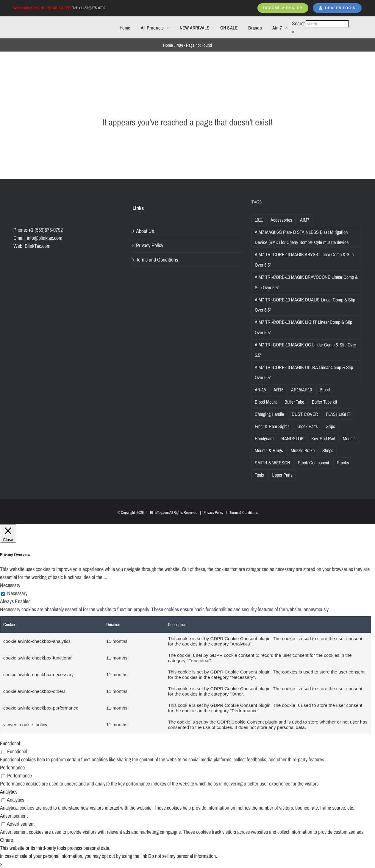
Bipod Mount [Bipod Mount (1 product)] (266, 402)
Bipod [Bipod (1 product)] (325, 390)
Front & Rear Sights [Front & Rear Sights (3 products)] (272, 426)
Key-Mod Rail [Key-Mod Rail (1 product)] (323, 438)
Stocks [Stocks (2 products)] (343, 463)
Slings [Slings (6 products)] (328, 450)
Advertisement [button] (14, 816)
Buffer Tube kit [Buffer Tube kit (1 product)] (325, 402)
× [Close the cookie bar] (1, 864)
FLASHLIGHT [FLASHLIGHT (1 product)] (338, 414)
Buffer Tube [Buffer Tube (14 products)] (294, 402)
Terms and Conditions (157, 260)
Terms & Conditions (244, 512)
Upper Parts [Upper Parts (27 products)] (282, 475)
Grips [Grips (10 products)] (330, 426)
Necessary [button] (10, 585)
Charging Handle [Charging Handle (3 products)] (269, 414)
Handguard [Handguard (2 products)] (264, 438)
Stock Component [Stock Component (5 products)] (314, 463)
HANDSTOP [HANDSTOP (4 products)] (292, 438)
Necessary (17, 593)
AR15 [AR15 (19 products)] (278, 390)
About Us (145, 231)
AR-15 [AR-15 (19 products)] (260, 390)
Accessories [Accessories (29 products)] (281, 220)
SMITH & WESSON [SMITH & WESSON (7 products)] (272, 463)
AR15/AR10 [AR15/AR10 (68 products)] (301, 390)
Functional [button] (10, 743)
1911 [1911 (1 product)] (259, 220)
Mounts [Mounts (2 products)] (349, 438)
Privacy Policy (150, 245)
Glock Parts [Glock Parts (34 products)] (308, 426)
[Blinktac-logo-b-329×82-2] (40, 23)
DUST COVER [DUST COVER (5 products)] (305, 414)
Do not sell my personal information (182, 856)
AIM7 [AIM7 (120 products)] (305, 220)
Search (299, 23)
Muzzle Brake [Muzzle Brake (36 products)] (303, 450)
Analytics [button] (9, 792)
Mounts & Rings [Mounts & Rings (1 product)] (269, 450)
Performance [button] (12, 767)
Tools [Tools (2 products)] (259, 475)
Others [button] (6, 840)
